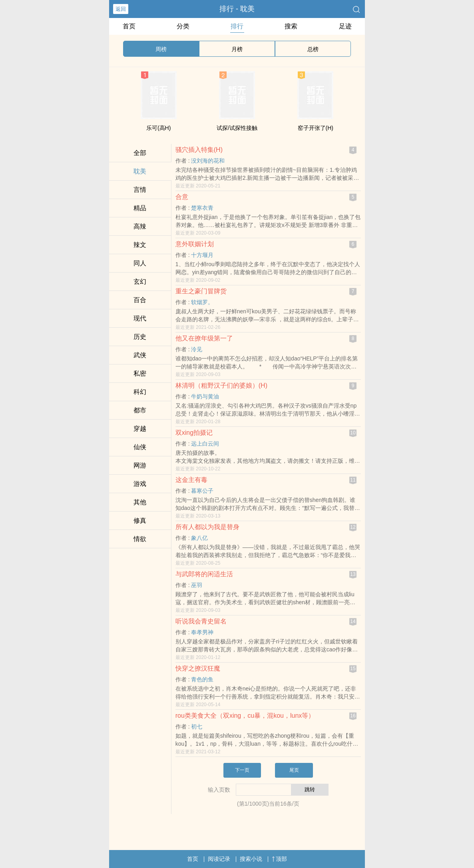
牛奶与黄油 (205, 396)
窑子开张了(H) (316, 128)
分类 (183, 26)
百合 (140, 300)
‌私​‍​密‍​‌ (140, 373)
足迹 (345, 26)
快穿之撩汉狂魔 (198, 668)
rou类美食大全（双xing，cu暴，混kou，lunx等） (245, 716)
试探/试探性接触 (237, 128)
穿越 (140, 429)
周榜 (161, 49)
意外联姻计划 (195, 244)
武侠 (140, 355)
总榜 (313, 49)
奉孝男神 (202, 632)
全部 (140, 153)
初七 (197, 727)
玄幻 (140, 282)
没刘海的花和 (208, 161)
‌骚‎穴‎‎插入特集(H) (199, 150)
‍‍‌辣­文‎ (140, 245)
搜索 (291, 26)
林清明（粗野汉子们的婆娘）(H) (221, 385)
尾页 (294, 770)
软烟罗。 (202, 302)
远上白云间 (205, 444)
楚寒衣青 (202, 208)
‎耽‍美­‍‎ (140, 171)
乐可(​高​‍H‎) (158, 128)
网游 (140, 465)
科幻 (140, 392)
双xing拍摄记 (194, 433)
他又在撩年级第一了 (204, 338)
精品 (140, 208)
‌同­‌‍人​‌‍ (140, 263)
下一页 (242, 770)
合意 (182, 197)
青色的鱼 (202, 679)
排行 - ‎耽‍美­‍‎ (237, 9)
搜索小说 (251, 859)
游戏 (140, 484)
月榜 (237, 49)
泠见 (197, 349)
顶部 (279, 859)
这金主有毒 (191, 480)
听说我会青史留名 (201, 621)
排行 (237, 26)
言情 (140, 190)
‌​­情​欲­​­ (140, 539)
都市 (140, 410)
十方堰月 (202, 255)
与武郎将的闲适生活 (204, 574)
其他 (140, 502)
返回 (121, 9)
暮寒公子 (202, 491)
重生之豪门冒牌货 (201, 291)
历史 (140, 337)
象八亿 (199, 538)
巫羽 (197, 585)
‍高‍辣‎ (140, 226)
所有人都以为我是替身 (207, 527)
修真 (140, 521)
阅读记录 (219, 859)
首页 (129, 26)
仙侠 (140, 447)
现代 (140, 318)
